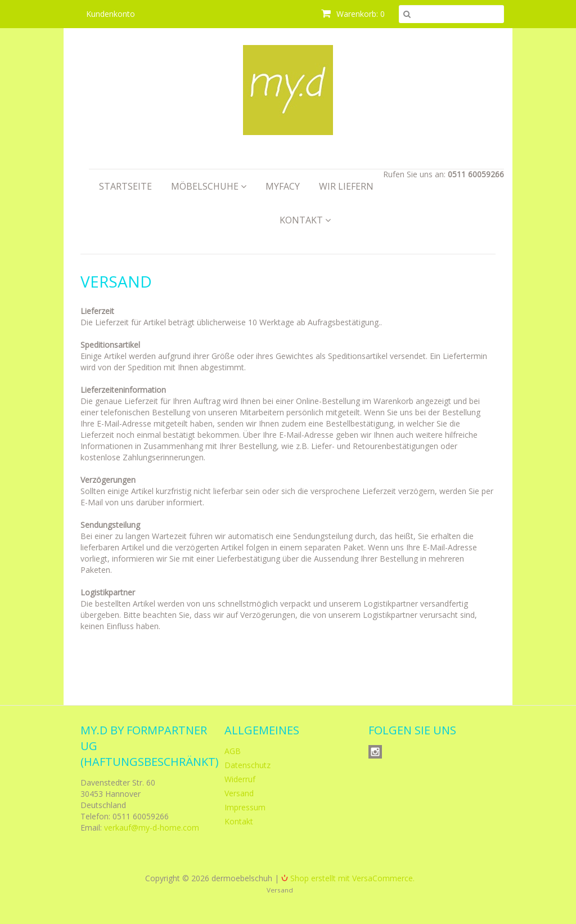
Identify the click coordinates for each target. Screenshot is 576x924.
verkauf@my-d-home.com (152, 827)
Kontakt (305, 220)
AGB (233, 751)
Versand (239, 793)
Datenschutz (247, 765)
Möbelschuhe (209, 186)
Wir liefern (346, 186)
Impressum (245, 807)
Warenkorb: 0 (353, 14)
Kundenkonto (111, 14)
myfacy (283, 186)
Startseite (125, 186)
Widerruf (240, 779)
